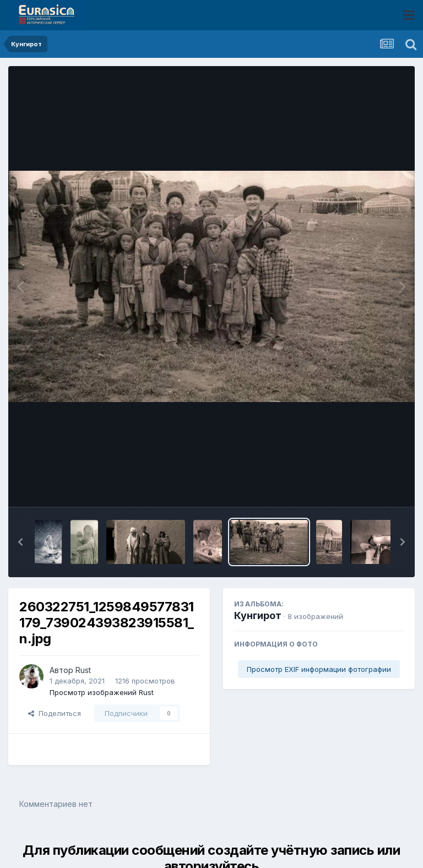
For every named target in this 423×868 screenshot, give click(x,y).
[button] (20, 542)
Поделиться (55, 713)
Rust (83, 670)
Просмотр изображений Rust (102, 692)
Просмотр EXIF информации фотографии (319, 669)
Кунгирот (258, 615)
